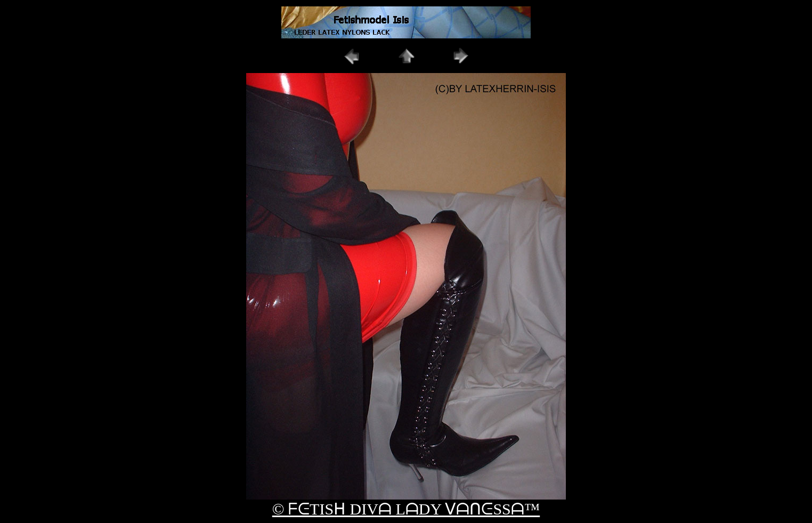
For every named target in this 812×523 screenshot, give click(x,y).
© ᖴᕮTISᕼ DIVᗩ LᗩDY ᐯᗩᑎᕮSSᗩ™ (406, 509)
